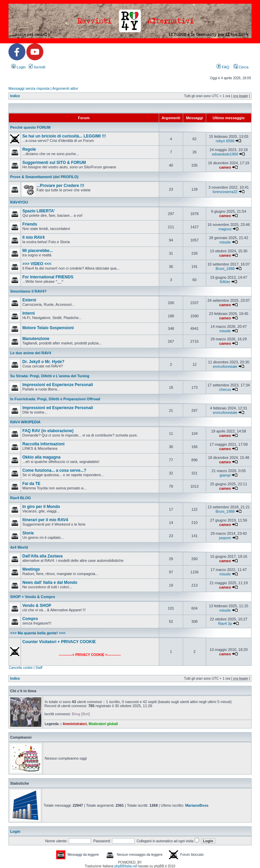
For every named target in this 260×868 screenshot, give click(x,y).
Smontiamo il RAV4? (28, 291)
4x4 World (19, 547)
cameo (225, 167)
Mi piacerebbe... (38, 251)
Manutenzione (36, 339)
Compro (30, 619)
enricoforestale (225, 366)
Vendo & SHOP (37, 606)
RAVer (225, 282)
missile (225, 242)
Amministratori (75, 724)
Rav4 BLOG (20, 498)
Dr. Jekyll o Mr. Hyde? (43, 362)
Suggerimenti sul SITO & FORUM (54, 163)
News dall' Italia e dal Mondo (50, 583)
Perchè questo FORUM (30, 127)
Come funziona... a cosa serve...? (54, 470)
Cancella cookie (21, 668)
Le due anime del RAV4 (31, 353)
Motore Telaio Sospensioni (48, 328)
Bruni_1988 (225, 269)
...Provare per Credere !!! (60, 186)
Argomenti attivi (65, 88)
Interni (29, 313)
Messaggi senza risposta (29, 88)
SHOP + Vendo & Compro (33, 597)
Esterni (29, 300)
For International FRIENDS (48, 277)
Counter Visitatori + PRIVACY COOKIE (59, 642)
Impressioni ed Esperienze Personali (58, 385)
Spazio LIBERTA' (39, 211)
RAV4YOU (19, 202)
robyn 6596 (225, 141)
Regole (29, 149)
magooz (225, 229)
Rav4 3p (225, 623)
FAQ (223, 67)
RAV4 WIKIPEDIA (25, 422)
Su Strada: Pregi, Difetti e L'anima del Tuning (50, 376)
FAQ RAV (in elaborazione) (48, 431)
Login (19, 67)
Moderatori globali (103, 724)
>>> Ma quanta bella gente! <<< (38, 633)
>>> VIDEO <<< (37, 264)
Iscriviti (37, 67)
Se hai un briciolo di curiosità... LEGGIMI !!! (64, 136)
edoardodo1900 (225, 154)
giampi (225, 475)
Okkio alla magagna (41, 457)
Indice (15, 96)
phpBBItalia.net (126, 866)
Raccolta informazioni (44, 444)
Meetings (31, 569)
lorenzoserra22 (225, 192)
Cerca (241, 67)
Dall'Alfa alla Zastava (42, 556)
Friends (30, 224)
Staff (39, 668)
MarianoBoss (197, 805)
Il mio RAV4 (34, 237)
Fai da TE (31, 484)
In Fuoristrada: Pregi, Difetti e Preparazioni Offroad (55, 399)
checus (225, 389)
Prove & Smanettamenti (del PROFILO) (44, 177)
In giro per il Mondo (41, 507)
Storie (28, 533)
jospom (225, 538)
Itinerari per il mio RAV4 (45, 520)
